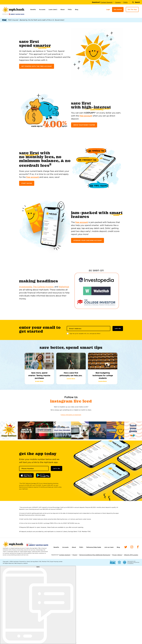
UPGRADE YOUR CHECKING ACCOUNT (88, 240)
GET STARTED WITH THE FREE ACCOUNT (37, 66)
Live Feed (83, 401)
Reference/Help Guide (94, 547)
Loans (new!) (53, 9)
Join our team (109, 547)
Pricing (75, 555)
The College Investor (43, 287)
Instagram (62, 401)
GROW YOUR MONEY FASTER (84, 125)
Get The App (132, 9)
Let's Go (118, 328)
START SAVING (27, 183)
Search (136, 2)
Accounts (42, 9)
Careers (118, 2)
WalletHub (64, 287)
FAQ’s (70, 9)
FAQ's (125, 2)
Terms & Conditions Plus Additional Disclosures (95, 555)
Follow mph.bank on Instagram (71, 415)
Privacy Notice (117, 555)
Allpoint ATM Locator (131, 555)
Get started (118, 9)
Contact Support (107, 2)
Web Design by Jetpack (21, 563)
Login (108, 9)
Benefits (33, 9)
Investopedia (26, 287)
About (62, 9)
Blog (77, 9)
